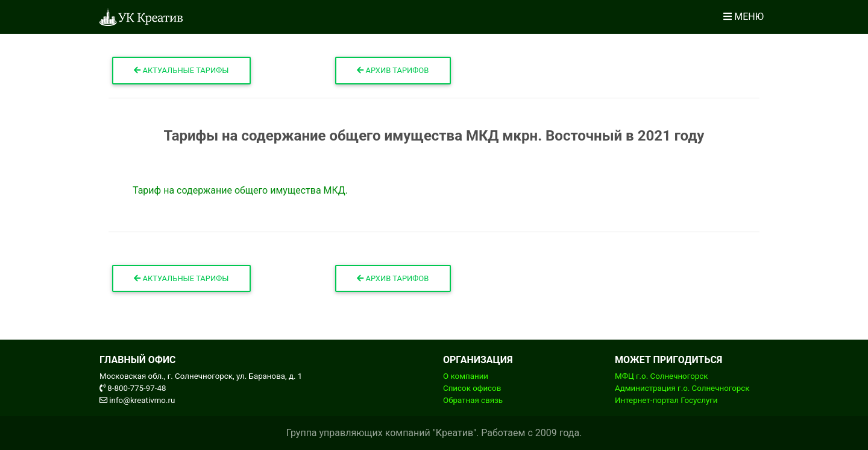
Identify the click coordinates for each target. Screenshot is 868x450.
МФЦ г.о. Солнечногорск (661, 376)
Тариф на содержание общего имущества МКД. (240, 190)
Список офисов (472, 388)
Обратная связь (473, 400)
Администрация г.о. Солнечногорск (682, 388)
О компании (466, 376)
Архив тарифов (393, 70)
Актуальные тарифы (181, 70)
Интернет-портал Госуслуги (666, 400)
